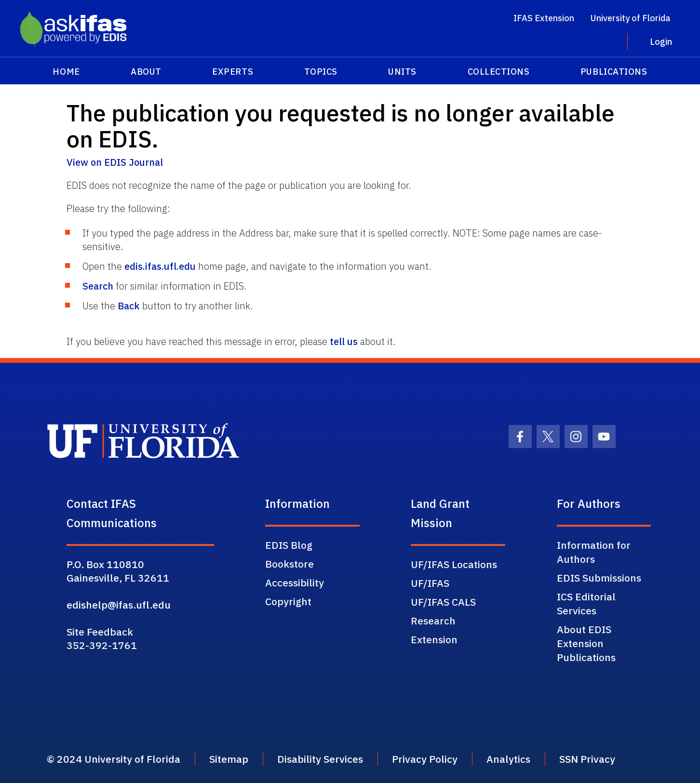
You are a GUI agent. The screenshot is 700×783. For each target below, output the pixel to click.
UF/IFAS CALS (443, 602)
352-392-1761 (102, 645)
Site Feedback (100, 632)
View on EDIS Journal (115, 162)
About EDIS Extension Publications (586, 643)
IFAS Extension (544, 18)
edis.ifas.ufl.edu (160, 266)
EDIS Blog (289, 545)
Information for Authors (594, 552)
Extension (434, 639)
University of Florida (630, 18)
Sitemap (229, 759)
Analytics (508, 759)
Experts (233, 72)
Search (98, 286)
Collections (499, 72)
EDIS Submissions (599, 578)
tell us (344, 341)
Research (433, 621)
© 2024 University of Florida (114, 759)
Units (402, 72)
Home (66, 72)
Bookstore (289, 564)
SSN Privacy (587, 759)
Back (129, 306)
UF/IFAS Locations (454, 564)
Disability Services (320, 759)
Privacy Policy (425, 759)
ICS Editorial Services (586, 604)
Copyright (288, 601)
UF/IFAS (430, 583)
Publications (614, 72)
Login (661, 42)
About (146, 72)
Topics (321, 72)
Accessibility (295, 583)
